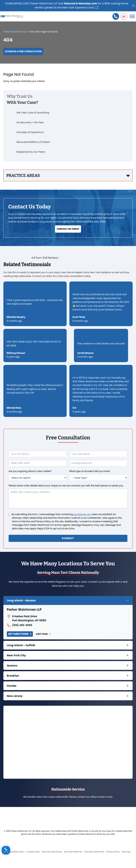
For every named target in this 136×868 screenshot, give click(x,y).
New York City (16, 655)
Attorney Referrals (73, 852)
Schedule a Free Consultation (23, 51)
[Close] (133, 6)
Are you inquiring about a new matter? (30, 471)
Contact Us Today (68, 229)
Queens (12, 666)
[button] (124, 16)
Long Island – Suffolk (21, 645)
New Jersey (15, 696)
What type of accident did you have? (90, 471)
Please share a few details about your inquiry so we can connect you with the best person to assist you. (66, 486)
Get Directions (18, 634)
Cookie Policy (33, 852)
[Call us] (116, 16)
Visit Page (42, 634)
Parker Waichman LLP (15, 32)
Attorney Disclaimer (52, 852)
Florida (12, 686)
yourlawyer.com (82, 514)
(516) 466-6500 (19, 625)
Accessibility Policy (15, 852)
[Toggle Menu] (132, 16)
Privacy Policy (113, 852)
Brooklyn (13, 676)
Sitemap (126, 852)
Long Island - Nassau (21, 600)
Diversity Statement (94, 852)
